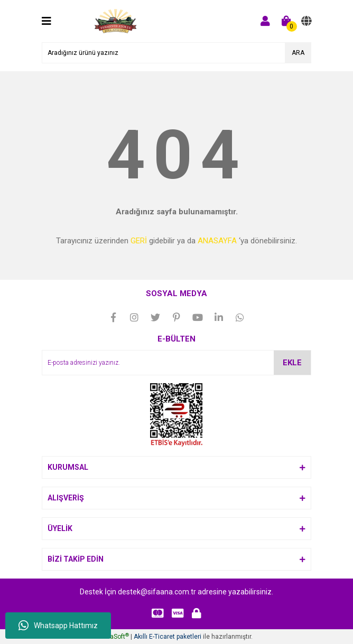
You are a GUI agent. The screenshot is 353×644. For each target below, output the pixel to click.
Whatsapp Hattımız (58, 626)
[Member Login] (265, 21)
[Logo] (116, 21)
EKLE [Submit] (292, 363)
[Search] (176, 53)
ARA (298, 53)
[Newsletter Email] (176, 363)
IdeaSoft (115, 637)
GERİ (139, 241)
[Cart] (286, 21)
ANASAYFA (217, 241)
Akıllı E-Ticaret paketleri (168, 637)
